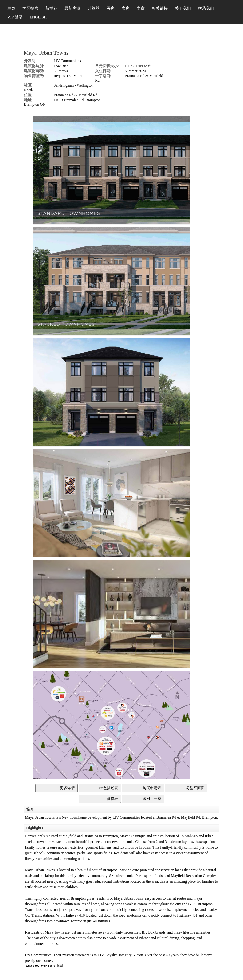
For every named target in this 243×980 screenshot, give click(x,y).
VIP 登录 (15, 17)
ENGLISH (38, 17)
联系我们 (206, 8)
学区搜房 (30, 8)
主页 (11, 8)
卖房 (126, 8)
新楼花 (51, 8)
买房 (111, 8)
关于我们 (183, 8)
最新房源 (72, 8)
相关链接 (160, 8)
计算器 (94, 8)
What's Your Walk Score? (44, 966)
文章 (141, 8)
